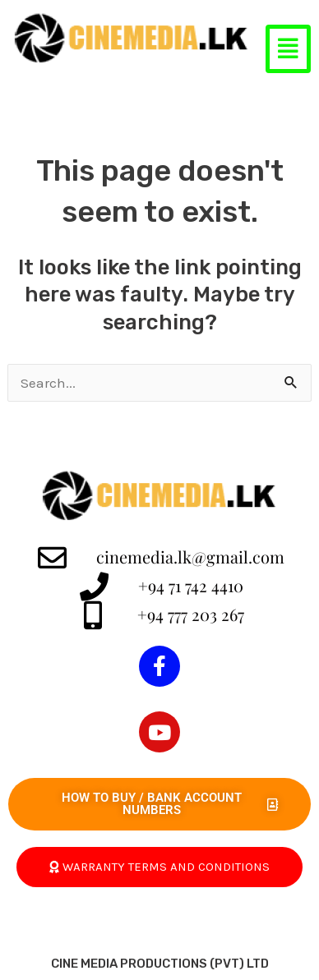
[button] (288, 49)
